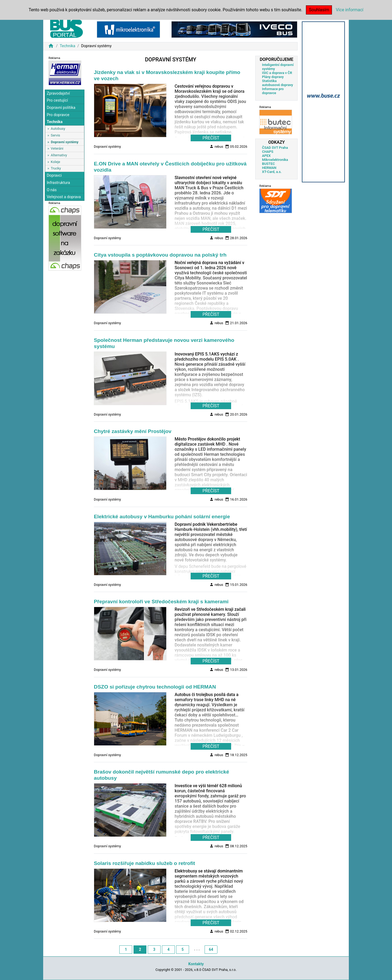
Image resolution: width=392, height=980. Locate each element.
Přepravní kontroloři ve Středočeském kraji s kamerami (161, 602)
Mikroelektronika (275, 160)
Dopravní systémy (65, 142)
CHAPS (268, 152)
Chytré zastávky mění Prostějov (133, 431)
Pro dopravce (58, 115)
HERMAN (269, 168)
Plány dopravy (273, 77)
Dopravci (54, 175)
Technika (68, 46)
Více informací (350, 10)
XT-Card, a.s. (272, 172)
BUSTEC (268, 164)
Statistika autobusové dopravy (277, 83)
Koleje (55, 162)
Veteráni (57, 148)
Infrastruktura (58, 183)
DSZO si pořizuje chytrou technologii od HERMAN (155, 687)
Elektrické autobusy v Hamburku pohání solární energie (162, 517)
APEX (266, 156)
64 (211, 949)
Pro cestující (57, 100)
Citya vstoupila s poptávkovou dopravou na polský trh (160, 255)
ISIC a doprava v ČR (277, 73)
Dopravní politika (61, 108)
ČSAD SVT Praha (275, 148)
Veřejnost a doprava (64, 197)
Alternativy (59, 155)
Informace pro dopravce (273, 91)
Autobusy (58, 129)
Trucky (56, 168)
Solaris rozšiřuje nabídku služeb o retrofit (144, 863)
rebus (216, 146)
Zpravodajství (58, 93)
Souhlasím (319, 10)
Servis (55, 135)
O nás (52, 190)
